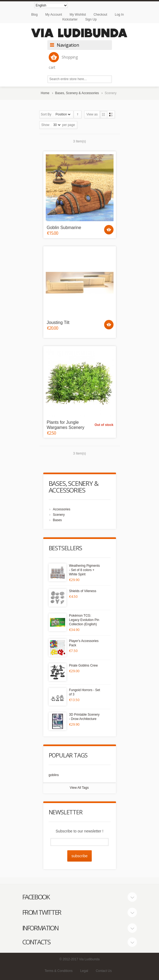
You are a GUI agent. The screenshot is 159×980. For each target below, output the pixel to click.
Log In (119, 15)
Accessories (62, 509)
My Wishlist (78, 15)
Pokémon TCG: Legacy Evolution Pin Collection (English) (84, 620)
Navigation (68, 45)
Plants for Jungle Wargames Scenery (66, 425)
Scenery (59, 515)
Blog (34, 15)
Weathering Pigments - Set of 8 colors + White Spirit (85, 570)
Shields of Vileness (83, 591)
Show (45, 125)
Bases (57, 520)
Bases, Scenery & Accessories (77, 93)
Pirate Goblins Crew (84, 665)
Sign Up (91, 19)
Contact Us (104, 971)
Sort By (46, 114)
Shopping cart (63, 61)
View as (92, 114)
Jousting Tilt (58, 322)
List (111, 115)
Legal (84, 971)
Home (45, 93)
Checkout (100, 15)
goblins (54, 775)
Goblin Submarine (64, 228)
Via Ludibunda (89, 959)
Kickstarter (70, 19)
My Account (54, 15)
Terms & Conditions (59, 971)
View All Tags (79, 788)
